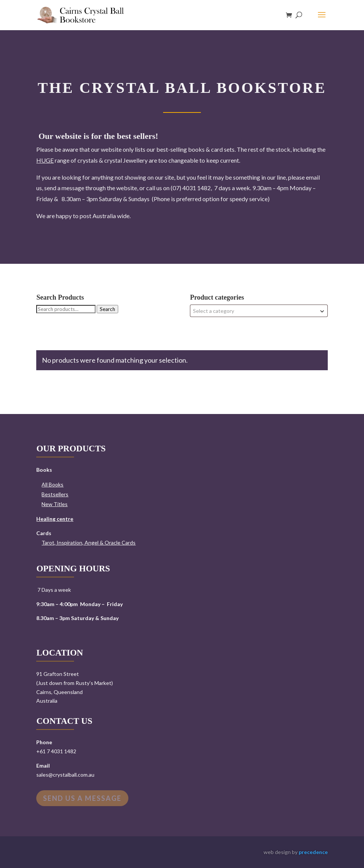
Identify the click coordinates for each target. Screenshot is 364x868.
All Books (52, 484)
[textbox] (259, 311)
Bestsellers (55, 494)
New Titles (55, 504)
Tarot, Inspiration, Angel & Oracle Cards (89, 542)
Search (107, 309)
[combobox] (259, 311)
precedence (313, 852)
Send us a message (82, 798)
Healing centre (55, 519)
